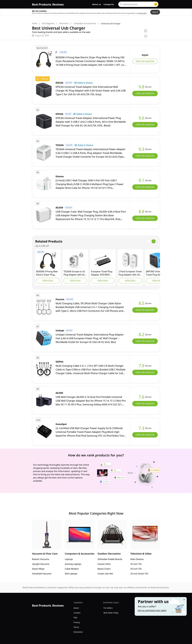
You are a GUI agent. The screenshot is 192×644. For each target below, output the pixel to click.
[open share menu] (146, 31)
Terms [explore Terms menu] (76, 627)
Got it (155, 12)
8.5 (141, 303)
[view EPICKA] (96, 90)
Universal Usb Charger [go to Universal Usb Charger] (111, 24)
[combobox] (138, 4)
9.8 (141, 87)
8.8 (141, 212)
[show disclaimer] (146, 36)
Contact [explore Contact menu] (77, 613)
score (149, 87)
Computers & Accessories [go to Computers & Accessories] (85, 24)
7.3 (141, 428)
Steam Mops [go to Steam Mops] (38, 569)
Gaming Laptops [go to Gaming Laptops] (73, 564)
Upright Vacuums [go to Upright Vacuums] (41, 564)
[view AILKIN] (96, 215)
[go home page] (48, 4)
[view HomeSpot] (96, 432)
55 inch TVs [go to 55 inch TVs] (136, 564)
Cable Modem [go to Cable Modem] (72, 569)
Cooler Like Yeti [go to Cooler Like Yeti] (105, 574)
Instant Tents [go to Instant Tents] (104, 564)
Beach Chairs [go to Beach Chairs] (104, 569)
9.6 (141, 118)
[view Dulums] (96, 184)
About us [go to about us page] (96, 4)
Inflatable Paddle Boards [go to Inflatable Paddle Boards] (110, 559)
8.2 (141, 335)
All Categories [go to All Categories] (48, 24)
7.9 (141, 366)
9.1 (141, 180)
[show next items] (154, 241)
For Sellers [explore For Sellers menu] (108, 608)
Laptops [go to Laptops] (69, 559)
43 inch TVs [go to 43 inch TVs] (136, 569)
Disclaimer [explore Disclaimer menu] (78, 632)
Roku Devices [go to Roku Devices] (137, 559)
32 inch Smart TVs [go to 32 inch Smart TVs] (139, 574)
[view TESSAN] (96, 153)
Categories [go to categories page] (109, 4)
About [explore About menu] (76, 608)
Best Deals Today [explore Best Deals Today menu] (111, 613)
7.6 (141, 397)
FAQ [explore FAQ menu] (75, 618)
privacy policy (142, 13)
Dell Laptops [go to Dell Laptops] (71, 574)
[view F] (96, 59)
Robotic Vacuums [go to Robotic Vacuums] (41, 559)
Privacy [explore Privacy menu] (77, 622)
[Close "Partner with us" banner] (184, 600)
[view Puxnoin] (96, 307)
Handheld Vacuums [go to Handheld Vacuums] (42, 574)
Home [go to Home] (35, 24)
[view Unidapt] (96, 338)
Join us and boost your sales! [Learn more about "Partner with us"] (152, 610)
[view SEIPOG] (96, 369)
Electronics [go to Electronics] (64, 24)
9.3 (141, 149)
